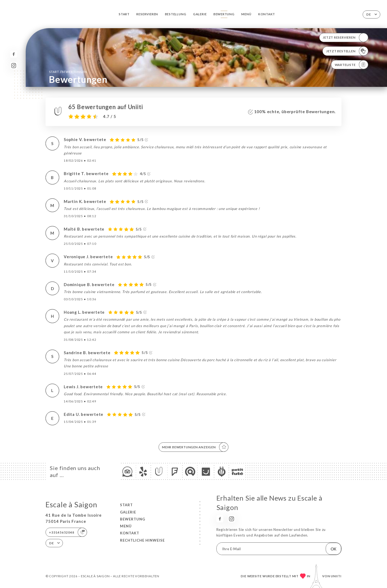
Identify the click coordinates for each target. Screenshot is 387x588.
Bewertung (224, 14)
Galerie (200, 14)
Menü (246, 14)
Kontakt (267, 14)
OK (333, 549)
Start (124, 14)
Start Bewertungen (68, 72)
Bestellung (176, 14)
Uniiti (336, 576)
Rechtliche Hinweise (142, 540)
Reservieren (147, 14)
